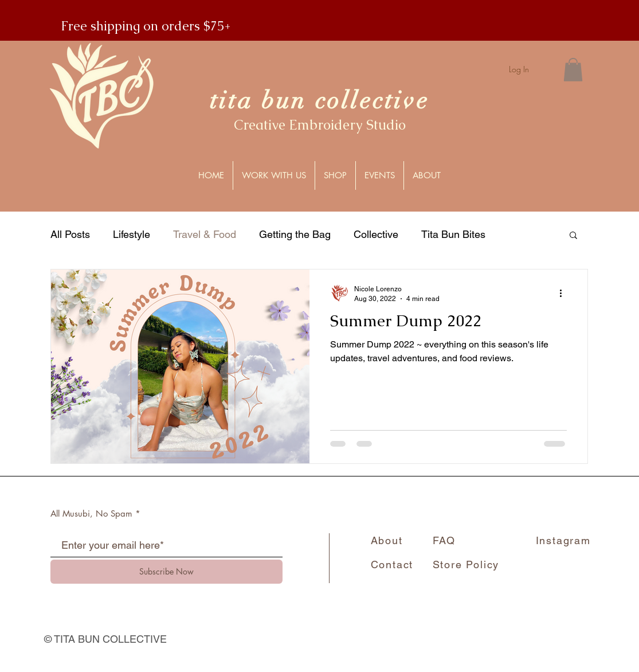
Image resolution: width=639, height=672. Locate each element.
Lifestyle (132, 234)
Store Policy (466, 564)
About (387, 540)
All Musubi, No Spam (91, 513)
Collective (376, 234)
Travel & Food (205, 234)
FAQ (444, 540)
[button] (573, 70)
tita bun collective (319, 100)
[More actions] (565, 293)
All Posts (70, 234)
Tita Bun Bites (453, 234)
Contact (392, 564)
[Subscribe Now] (166, 572)
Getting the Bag (295, 234)
